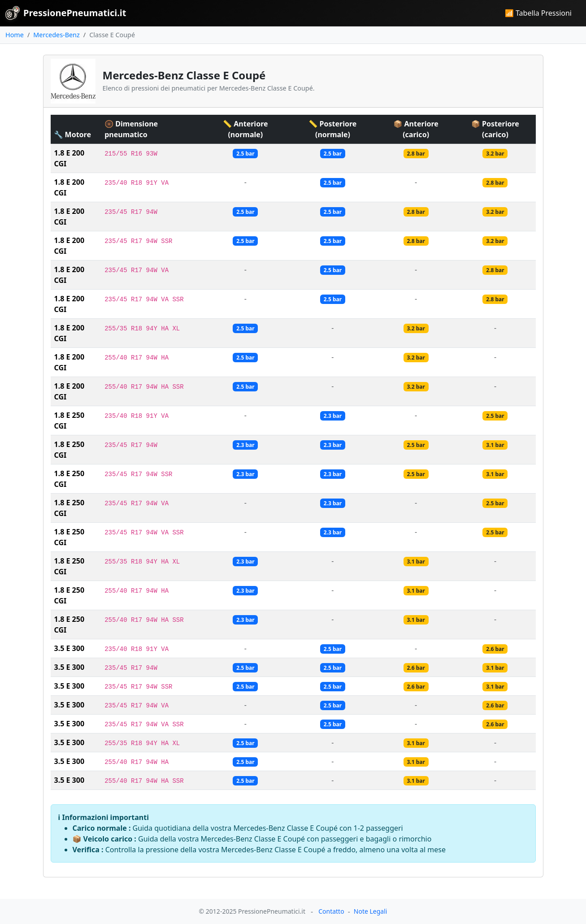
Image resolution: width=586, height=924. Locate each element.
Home (15, 35)
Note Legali (371, 911)
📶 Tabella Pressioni (538, 13)
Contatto (331, 911)
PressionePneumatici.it (66, 13)
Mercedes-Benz (56, 35)
